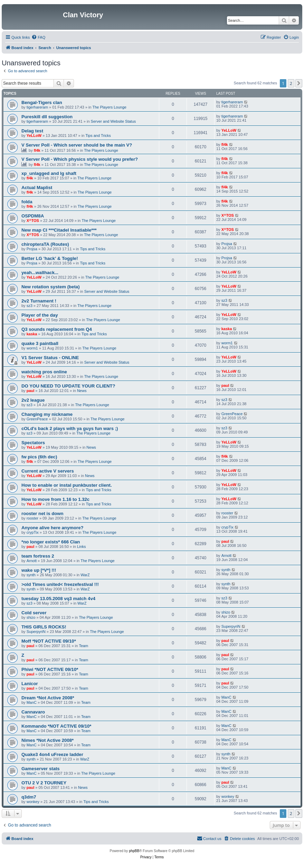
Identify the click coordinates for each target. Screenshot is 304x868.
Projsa (32, 249)
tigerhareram (37, 107)
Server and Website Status (113, 121)
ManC (32, 702)
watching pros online (44, 372)
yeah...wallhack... (40, 273)
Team (83, 646)
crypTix (33, 532)
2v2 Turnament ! (39, 301)
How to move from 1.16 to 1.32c (55, 499)
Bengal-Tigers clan (42, 102)
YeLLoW (34, 136)
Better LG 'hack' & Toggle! (50, 258)
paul (31, 391)
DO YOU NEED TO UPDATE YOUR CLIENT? (68, 386)
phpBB (134, 851)
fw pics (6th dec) (39, 457)
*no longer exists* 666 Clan (51, 542)
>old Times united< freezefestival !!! (60, 584)
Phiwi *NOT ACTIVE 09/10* (50, 669)
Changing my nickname (47, 414)
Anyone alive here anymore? (53, 528)
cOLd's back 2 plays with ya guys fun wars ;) (70, 428)
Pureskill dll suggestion (47, 117)
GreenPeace (37, 419)
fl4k (37, 150)
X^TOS (33, 221)
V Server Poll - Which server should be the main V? (77, 145)
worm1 (32, 348)
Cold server (34, 613)
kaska (32, 334)
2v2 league (33, 400)
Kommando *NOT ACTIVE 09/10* (56, 726)
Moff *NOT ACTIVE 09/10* (49, 641)
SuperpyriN (36, 632)
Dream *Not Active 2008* (48, 698)
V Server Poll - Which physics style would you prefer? (80, 159)
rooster (32, 518)
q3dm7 (29, 797)
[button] (299, 83)
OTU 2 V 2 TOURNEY (44, 783)
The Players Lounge (110, 107)
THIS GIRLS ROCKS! (44, 627)
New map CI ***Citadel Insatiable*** (59, 230)
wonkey (33, 802)
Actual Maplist (37, 188)
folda (27, 202)
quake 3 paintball (40, 343)
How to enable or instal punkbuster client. (67, 485)
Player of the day (40, 315)
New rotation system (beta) (51, 287)
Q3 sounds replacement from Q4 (57, 329)
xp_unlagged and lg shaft (49, 173)
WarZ (85, 575)
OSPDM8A (33, 216)
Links (82, 547)
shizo (31, 617)
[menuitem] (38, 37)
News (82, 391)
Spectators (33, 443)
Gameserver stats (41, 769)
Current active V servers (48, 471)
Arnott (32, 561)
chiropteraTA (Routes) (45, 244)
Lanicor (30, 684)
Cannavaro (33, 712)
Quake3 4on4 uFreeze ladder (52, 754)
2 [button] (291, 83)
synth (31, 575)
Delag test (32, 131)
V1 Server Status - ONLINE (50, 358)
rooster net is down (42, 514)
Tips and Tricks (98, 136)
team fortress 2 (38, 556)
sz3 (30, 306)
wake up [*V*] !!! (39, 570)
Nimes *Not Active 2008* (47, 740)
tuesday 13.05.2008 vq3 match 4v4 (58, 599)
